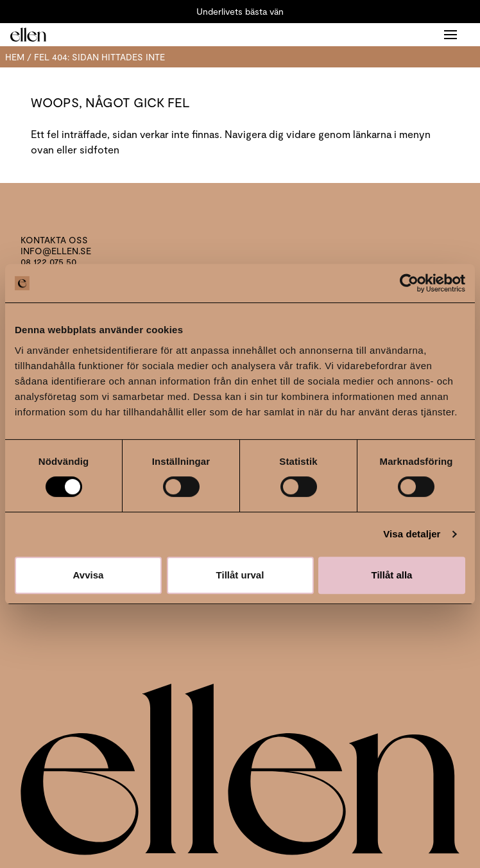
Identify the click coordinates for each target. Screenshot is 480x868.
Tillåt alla (392, 575)
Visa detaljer (412, 534)
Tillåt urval (240, 575)
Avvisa (89, 575)
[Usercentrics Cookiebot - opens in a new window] (409, 283)
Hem (15, 57)
